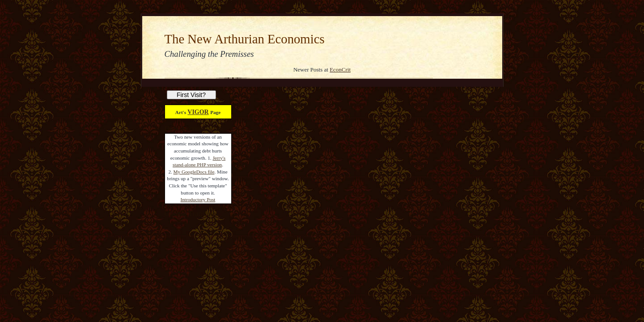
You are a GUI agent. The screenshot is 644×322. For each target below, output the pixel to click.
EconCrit (340, 70)
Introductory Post (198, 199)
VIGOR (198, 112)
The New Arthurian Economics (245, 39)
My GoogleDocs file (194, 172)
